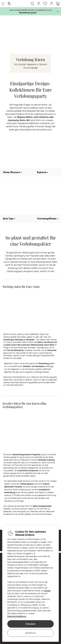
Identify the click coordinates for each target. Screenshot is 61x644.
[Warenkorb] (58, 4)
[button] (39, 4)
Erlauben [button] (30, 624)
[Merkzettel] (45, 4)
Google (47, 591)
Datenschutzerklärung (17, 616)
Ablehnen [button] (30, 633)
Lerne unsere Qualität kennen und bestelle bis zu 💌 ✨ (31, 11)
